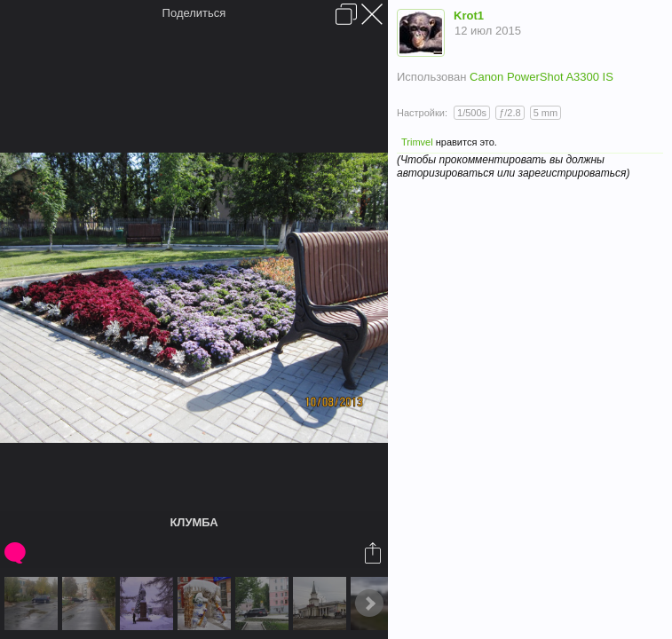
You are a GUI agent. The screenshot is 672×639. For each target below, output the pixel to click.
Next (369, 603)
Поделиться (194, 13)
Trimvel (417, 142)
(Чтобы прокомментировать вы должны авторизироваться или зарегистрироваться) (513, 166)
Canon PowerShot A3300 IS (542, 77)
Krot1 (469, 16)
